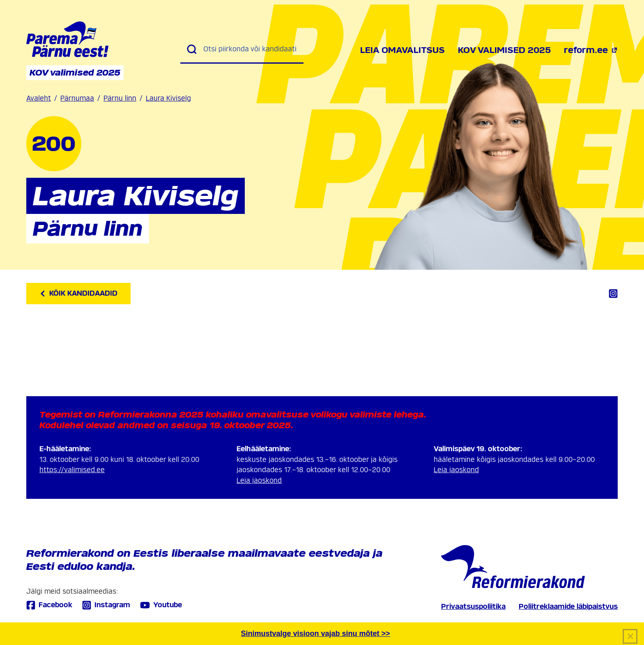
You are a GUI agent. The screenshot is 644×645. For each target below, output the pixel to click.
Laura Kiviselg (168, 98)
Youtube (161, 605)
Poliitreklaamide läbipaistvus (568, 607)
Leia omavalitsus (402, 50)
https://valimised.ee (72, 470)
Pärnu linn (120, 98)
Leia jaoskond (259, 481)
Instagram (106, 605)
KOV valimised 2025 (504, 50)
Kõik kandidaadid (78, 293)
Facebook (49, 605)
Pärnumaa (77, 98)
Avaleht (39, 98)
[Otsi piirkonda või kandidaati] (250, 49)
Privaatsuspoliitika (473, 607)
